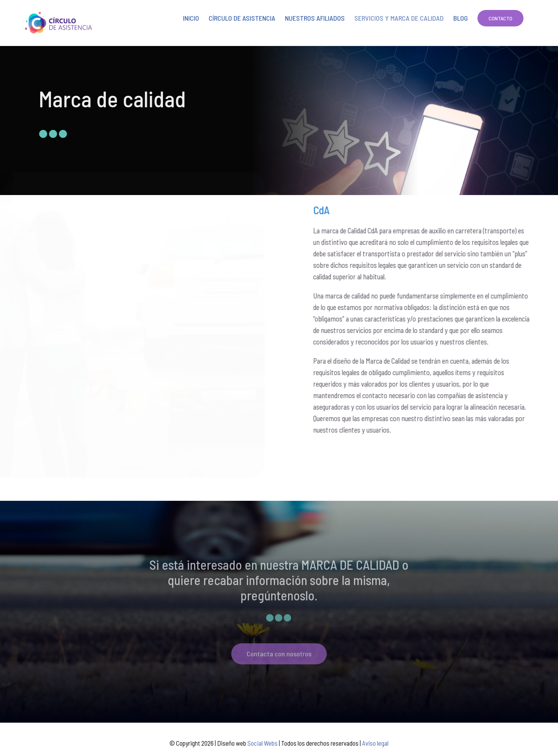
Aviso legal (375, 743)
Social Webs (263, 743)
